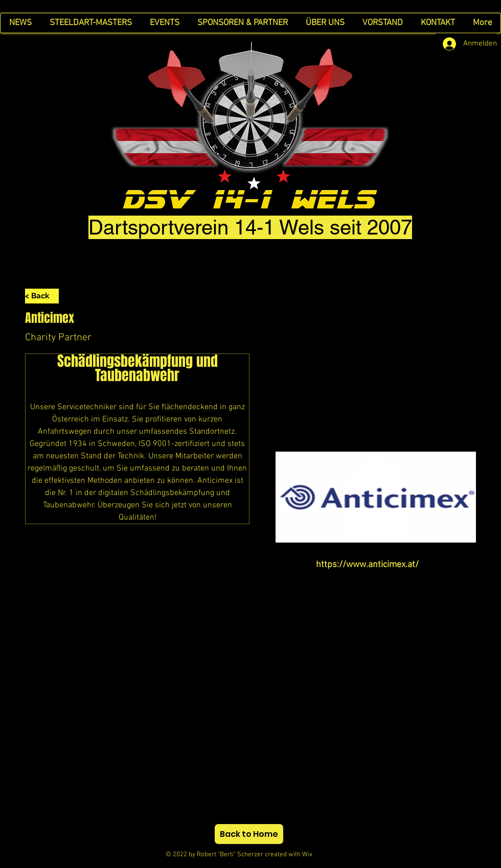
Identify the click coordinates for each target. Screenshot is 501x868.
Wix (316, 855)
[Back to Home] (249, 834)
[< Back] (42, 296)
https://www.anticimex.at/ (367, 565)
